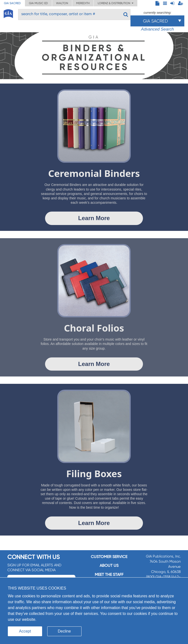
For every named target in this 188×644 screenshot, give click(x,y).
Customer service (109, 557)
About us (109, 565)
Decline (64, 631)
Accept (25, 631)
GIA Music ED (38, 3)
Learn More (94, 218)
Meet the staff (109, 574)
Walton (62, 3)
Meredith (83, 3)
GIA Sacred (12, 3)
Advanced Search (157, 29)
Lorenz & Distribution (116, 3)
